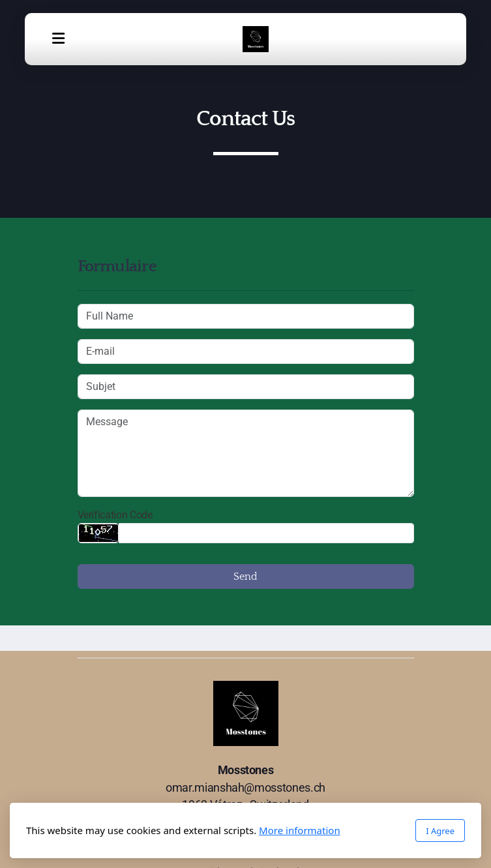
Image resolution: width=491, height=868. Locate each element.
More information (300, 830)
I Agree (440, 831)
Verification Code (115, 515)
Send (245, 576)
